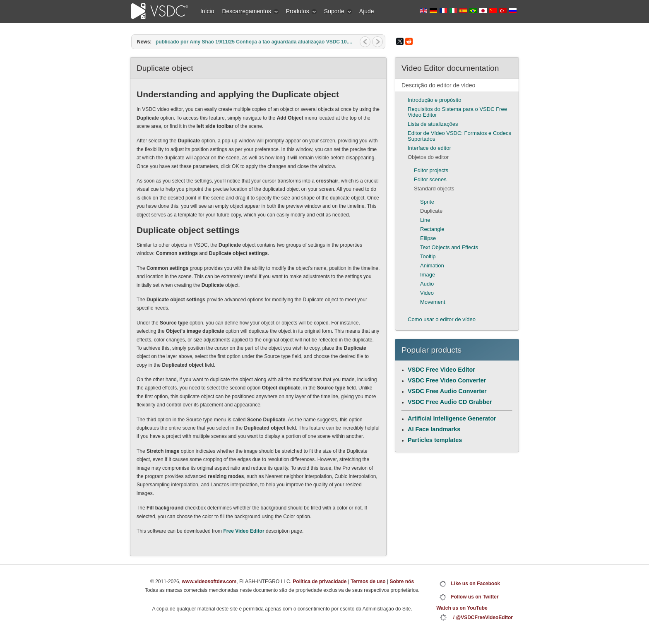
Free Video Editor (244, 531)
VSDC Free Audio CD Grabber (450, 402)
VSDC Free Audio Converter (447, 391)
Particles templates (435, 440)
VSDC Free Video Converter (447, 380)
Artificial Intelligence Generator (452, 418)
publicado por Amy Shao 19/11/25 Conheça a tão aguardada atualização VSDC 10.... (254, 42)
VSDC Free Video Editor (441, 370)
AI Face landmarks (434, 429)
